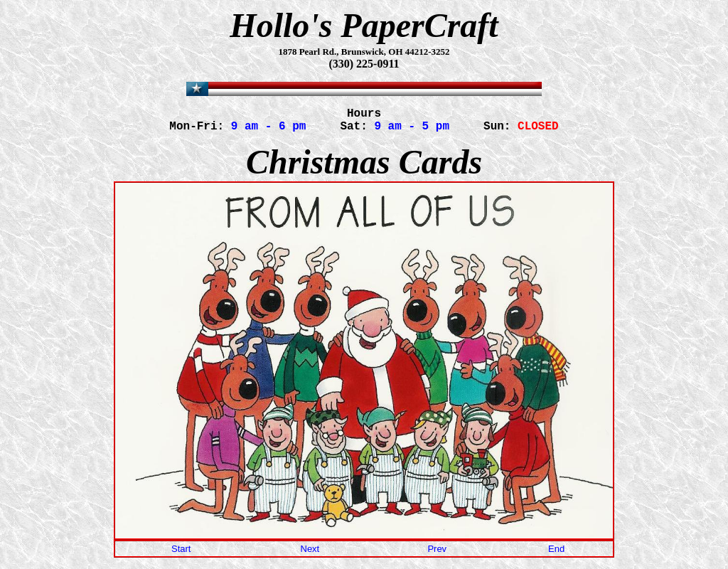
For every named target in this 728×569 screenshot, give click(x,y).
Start (181, 554)
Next (310, 554)
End (556, 554)
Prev (437, 554)
